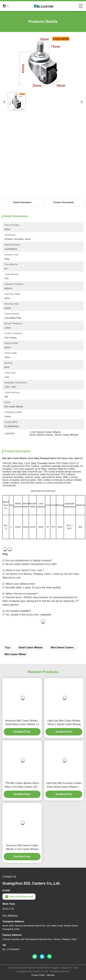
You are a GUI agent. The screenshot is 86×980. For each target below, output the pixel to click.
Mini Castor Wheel (15, 654)
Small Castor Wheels (31, 648)
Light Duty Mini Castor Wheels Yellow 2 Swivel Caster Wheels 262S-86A (64, 723)
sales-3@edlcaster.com (19, 897)
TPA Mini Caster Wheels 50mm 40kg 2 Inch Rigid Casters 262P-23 (22, 785)
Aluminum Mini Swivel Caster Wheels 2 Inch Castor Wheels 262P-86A (22, 848)
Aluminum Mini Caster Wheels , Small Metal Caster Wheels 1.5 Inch (22, 723)
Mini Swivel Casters (62, 648)
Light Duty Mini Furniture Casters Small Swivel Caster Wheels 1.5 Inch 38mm (64, 785)
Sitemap (51, 975)
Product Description (64, 202)
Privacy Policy (38, 975)
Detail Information (22, 202)
